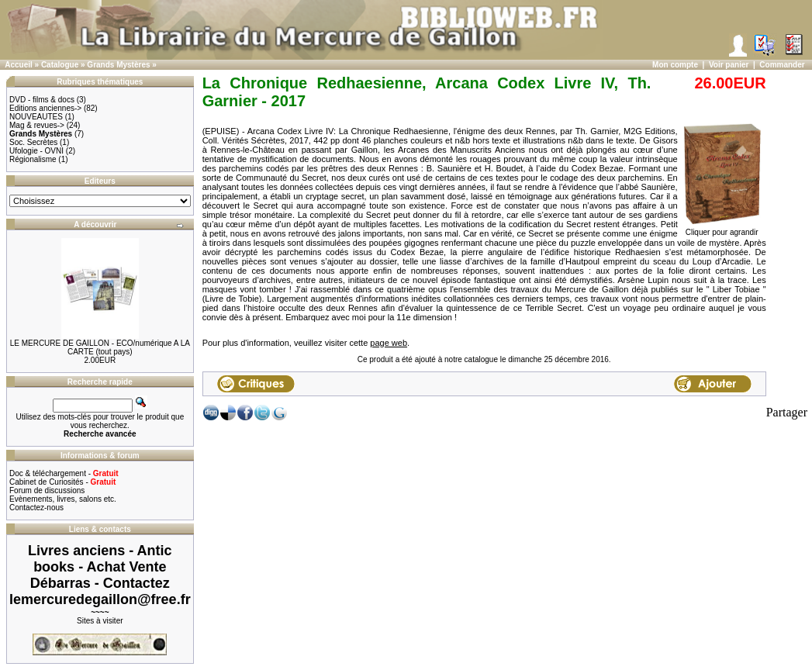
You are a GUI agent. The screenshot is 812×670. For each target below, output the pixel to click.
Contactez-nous (36, 508)
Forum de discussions (47, 490)
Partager (787, 412)
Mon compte (675, 65)
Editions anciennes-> (45, 108)
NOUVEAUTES (36, 117)
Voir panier (729, 65)
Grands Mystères (118, 65)
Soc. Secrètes (33, 142)
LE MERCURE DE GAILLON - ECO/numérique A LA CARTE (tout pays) (100, 347)
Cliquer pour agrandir (722, 229)
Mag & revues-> (37, 125)
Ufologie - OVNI (36, 151)
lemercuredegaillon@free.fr (100, 599)
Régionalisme (33, 159)
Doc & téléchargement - (64, 473)
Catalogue (60, 65)
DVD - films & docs (42, 100)
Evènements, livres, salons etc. (63, 499)
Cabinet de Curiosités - (62, 482)
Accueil (19, 65)
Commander (782, 65)
